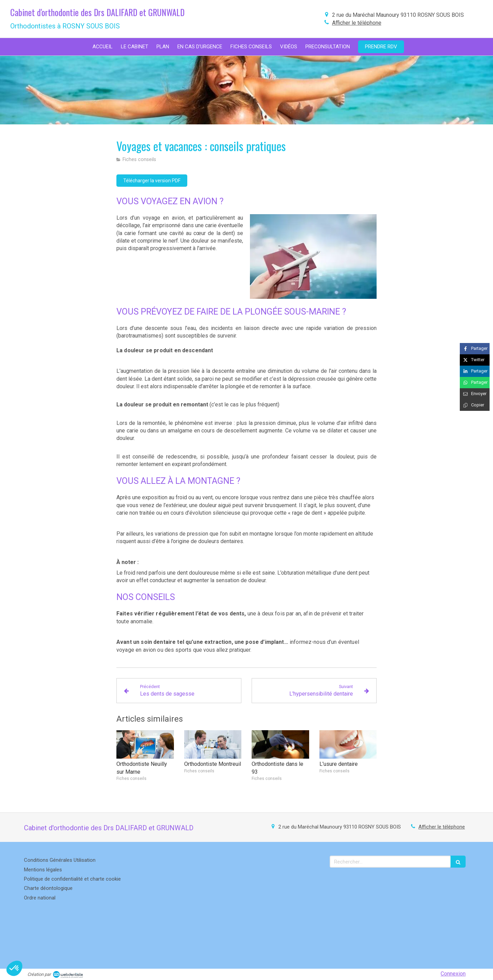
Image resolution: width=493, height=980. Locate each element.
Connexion (453, 974)
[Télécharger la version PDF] (152, 181)
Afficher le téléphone (357, 23)
